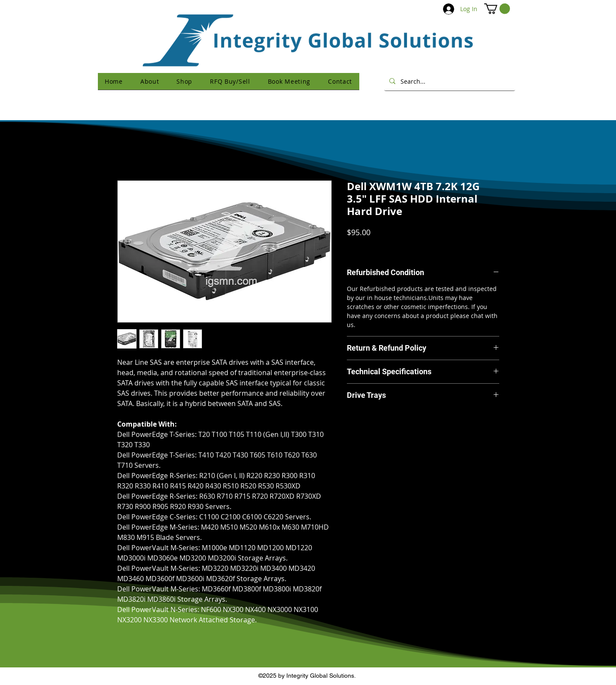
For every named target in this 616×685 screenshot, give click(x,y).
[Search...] (449, 81)
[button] (497, 9)
